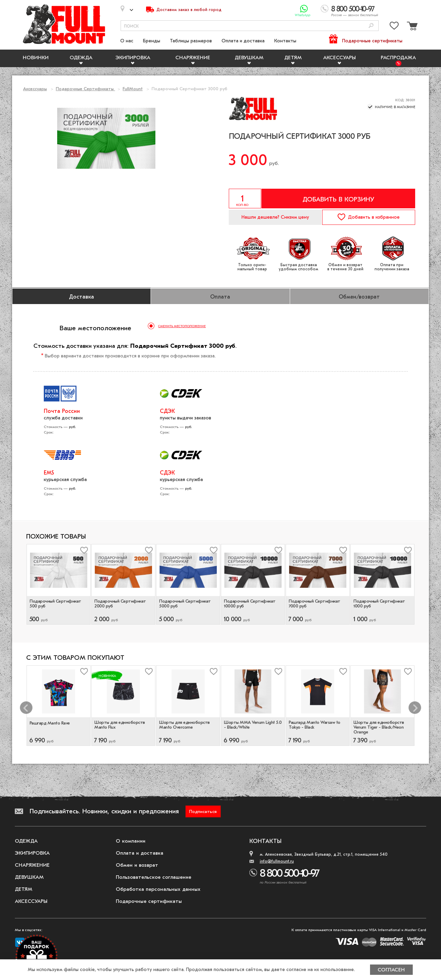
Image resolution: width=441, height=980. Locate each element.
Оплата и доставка (243, 41)
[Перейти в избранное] (394, 27)
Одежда (81, 58)
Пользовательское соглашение (153, 877)
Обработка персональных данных (158, 889)
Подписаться (203, 811)
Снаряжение (193, 58)
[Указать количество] (245, 199)
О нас (127, 41)
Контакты (285, 41)
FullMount (133, 89)
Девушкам (249, 58)
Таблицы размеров (191, 41)
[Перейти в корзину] (411, 27)
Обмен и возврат (137, 865)
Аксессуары (340, 58)
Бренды (152, 41)
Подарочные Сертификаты (85, 89)
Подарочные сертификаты (372, 41)
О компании (131, 841)
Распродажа (398, 58)
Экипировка (133, 58)
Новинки (36, 58)
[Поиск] (371, 26)
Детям (293, 58)
